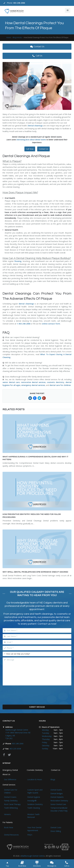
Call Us (37, 56)
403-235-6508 (15, 749)
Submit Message (37, 707)
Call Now (30, 149)
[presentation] (37, 697)
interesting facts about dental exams (31, 140)
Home (9, 37)
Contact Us (37, 47)
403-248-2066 (19, 3)
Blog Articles (17, 37)
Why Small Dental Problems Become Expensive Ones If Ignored (35, 572)
